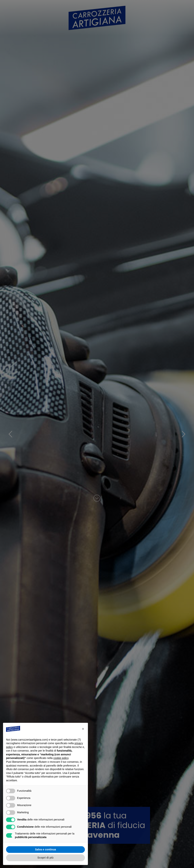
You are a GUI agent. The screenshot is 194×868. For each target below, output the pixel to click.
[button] (83, 729)
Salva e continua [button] (45, 849)
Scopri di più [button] (46, 858)
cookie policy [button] (61, 758)
